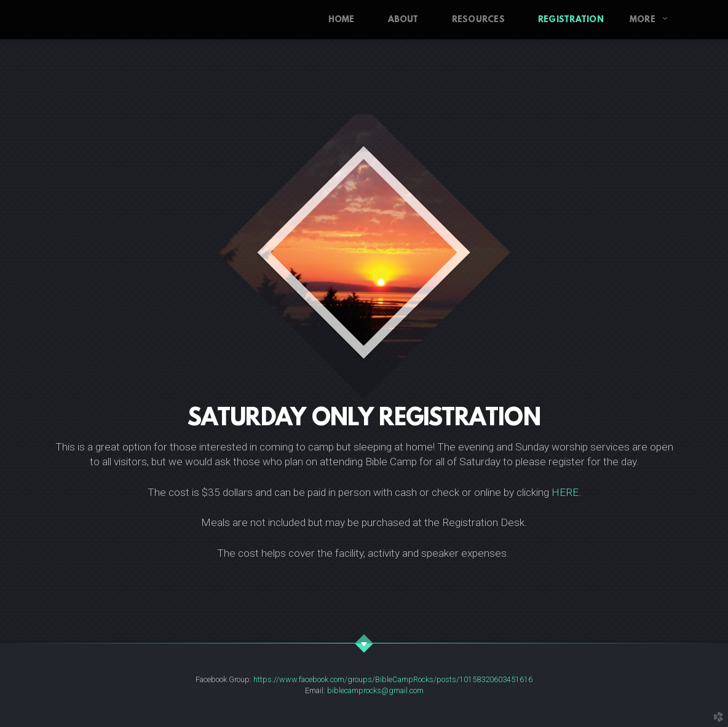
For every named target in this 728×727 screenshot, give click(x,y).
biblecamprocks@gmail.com (375, 690)
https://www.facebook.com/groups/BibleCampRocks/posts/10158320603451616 (393, 679)
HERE (565, 492)
